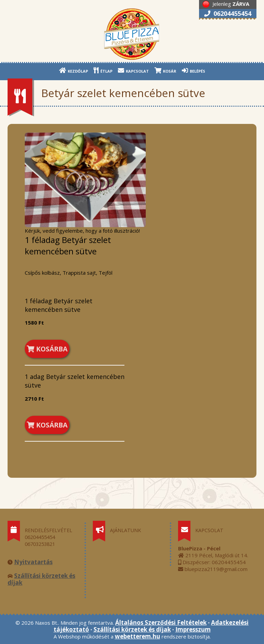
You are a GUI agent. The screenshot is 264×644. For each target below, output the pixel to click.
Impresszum (193, 629)
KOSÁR (165, 70)
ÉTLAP (103, 70)
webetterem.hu (137, 636)
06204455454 (228, 13)
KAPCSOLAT (133, 70)
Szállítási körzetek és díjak (41, 579)
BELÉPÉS (194, 70)
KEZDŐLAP (74, 70)
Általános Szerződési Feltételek (161, 622)
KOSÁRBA (47, 349)
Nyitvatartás (33, 562)
